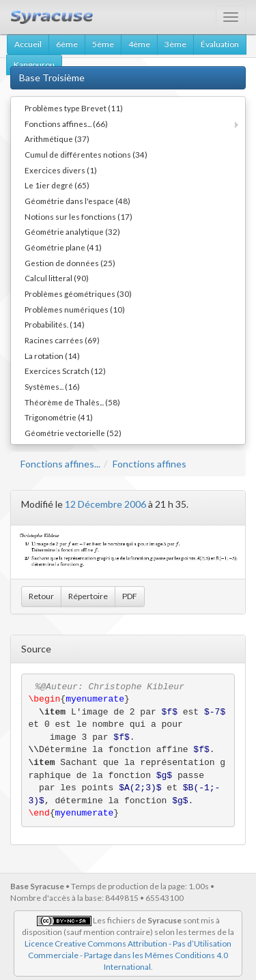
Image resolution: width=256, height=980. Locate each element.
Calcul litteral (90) (57, 278)
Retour (41, 596)
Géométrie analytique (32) (72, 231)
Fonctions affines (150, 464)
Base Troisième (52, 77)
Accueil (28, 44)
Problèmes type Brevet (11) (74, 108)
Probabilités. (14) (55, 324)
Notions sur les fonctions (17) (79, 216)
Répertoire (88, 596)
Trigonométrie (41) (59, 417)
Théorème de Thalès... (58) (72, 402)
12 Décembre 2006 (105, 504)
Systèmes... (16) (52, 386)
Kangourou (34, 64)
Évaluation (220, 44)
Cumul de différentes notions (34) (86, 154)
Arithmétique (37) (57, 139)
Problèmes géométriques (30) (78, 293)
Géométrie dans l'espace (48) (77, 201)
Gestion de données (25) (70, 263)
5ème (103, 44)
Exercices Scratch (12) (65, 371)
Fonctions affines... (60, 464)
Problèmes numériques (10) (75, 309)
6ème (67, 44)
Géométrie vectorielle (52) (73, 433)
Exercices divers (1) (61, 170)
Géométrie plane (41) (63, 247)
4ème (139, 44)
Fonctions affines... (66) (66, 124)
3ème (175, 44)
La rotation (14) (52, 356)
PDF (130, 596)
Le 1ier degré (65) (57, 185)
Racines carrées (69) (62, 340)
